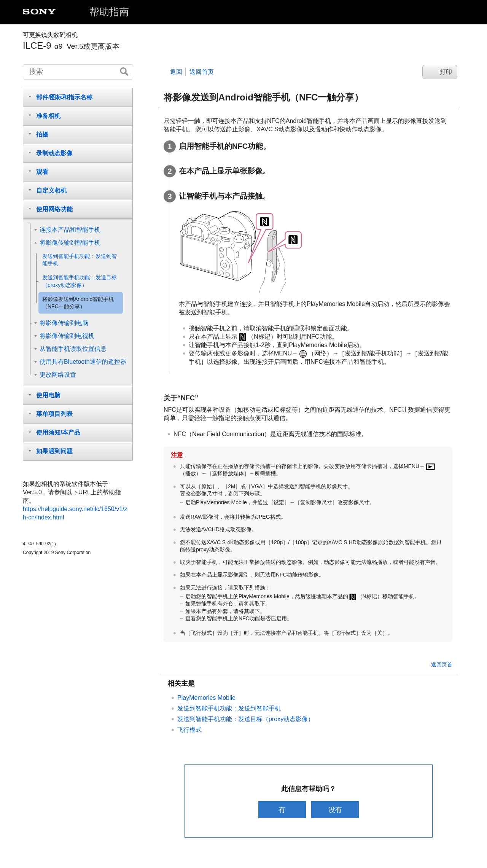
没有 (336, 810)
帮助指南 (109, 12)
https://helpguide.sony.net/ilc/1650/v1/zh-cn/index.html (75, 513)
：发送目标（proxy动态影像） (246, 719)
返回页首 (442, 664)
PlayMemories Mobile (206, 698)
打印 (446, 72)
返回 (176, 72)
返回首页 (202, 72)
